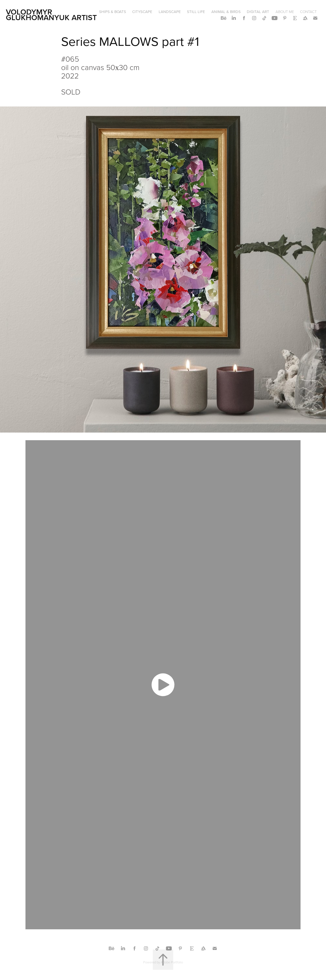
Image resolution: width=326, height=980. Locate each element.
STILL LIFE (196, 12)
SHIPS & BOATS (113, 12)
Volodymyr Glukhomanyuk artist (51, 15)
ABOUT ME (285, 12)
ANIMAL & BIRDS (226, 12)
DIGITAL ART (258, 12)
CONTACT (308, 12)
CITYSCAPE (142, 12)
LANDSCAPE (170, 12)
